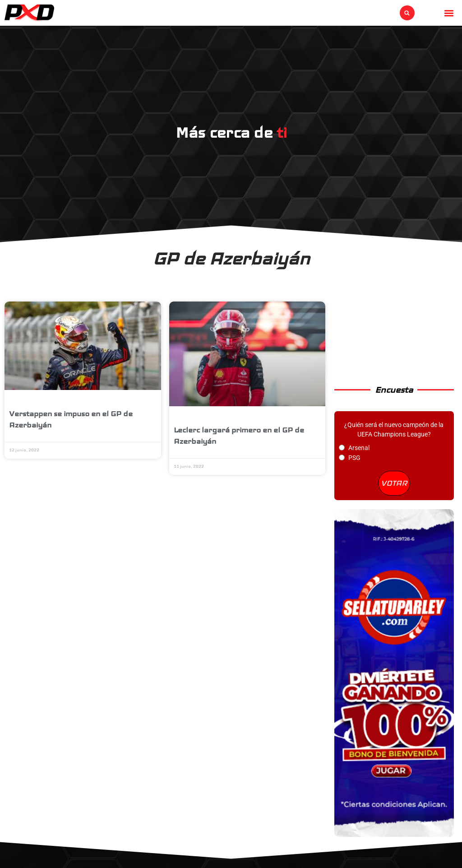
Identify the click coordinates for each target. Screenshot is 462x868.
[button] (407, 13)
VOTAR (394, 483)
